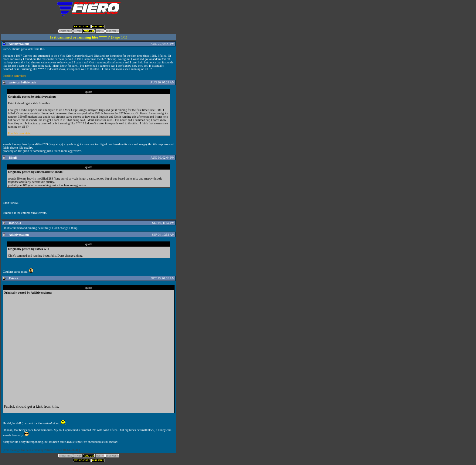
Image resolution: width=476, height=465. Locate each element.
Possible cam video (14, 76)
